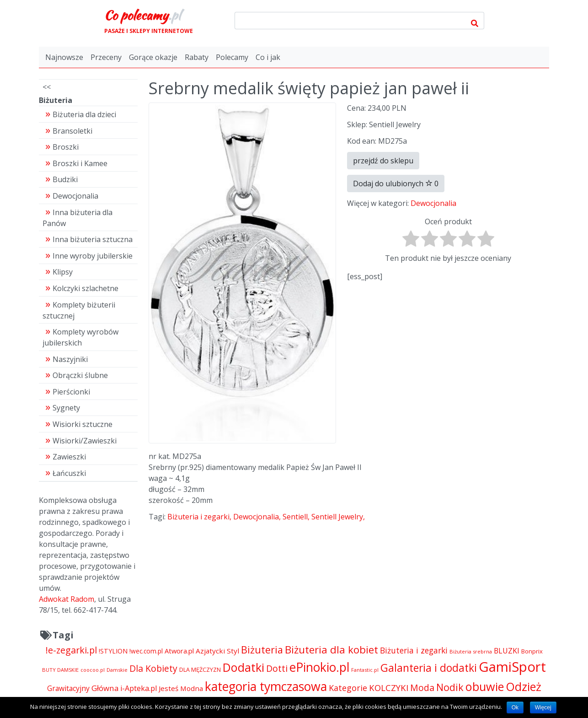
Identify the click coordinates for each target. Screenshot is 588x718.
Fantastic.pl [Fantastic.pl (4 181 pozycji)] (365, 670)
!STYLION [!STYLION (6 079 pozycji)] (113, 651)
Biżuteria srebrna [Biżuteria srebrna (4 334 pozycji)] (471, 651)
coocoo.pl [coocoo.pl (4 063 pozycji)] (93, 670)
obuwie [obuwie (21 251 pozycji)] (485, 686)
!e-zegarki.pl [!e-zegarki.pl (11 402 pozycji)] (71, 650)
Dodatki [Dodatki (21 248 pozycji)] (243, 667)
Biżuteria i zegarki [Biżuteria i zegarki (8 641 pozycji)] (414, 650)
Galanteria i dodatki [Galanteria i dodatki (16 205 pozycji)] (429, 668)
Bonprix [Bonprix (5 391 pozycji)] (532, 651)
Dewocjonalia (433, 203)
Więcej (543, 707)
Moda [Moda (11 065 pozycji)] (422, 688)
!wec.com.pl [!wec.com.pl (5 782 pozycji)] (146, 651)
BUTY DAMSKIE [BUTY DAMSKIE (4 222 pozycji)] (60, 670)
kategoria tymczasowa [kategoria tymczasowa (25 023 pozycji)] (266, 686)
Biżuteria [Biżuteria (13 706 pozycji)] (262, 650)
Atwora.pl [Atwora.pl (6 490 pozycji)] (179, 651)
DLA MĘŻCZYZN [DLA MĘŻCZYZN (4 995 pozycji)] (200, 670)
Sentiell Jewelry (337, 517)
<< (47, 87)
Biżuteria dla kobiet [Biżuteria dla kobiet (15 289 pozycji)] (331, 650)
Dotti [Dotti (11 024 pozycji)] (277, 668)
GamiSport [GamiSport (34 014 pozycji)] (512, 667)
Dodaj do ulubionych (396, 184)
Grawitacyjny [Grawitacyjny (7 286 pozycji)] (68, 688)
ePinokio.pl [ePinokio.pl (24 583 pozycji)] (319, 667)
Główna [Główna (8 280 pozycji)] (105, 688)
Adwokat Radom (67, 599)
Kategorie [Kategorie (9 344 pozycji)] (348, 688)
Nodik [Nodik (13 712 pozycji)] (450, 687)
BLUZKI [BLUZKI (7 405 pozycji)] (507, 651)
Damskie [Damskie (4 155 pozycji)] (117, 670)
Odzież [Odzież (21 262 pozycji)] (524, 686)
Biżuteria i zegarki (198, 517)
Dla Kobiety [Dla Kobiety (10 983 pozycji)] (153, 668)
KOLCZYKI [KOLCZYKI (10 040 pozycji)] (389, 688)
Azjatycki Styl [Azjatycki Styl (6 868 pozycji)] (217, 651)
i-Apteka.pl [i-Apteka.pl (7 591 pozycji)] (139, 688)
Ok (515, 707)
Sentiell (295, 517)
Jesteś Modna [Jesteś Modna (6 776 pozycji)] (181, 688)
